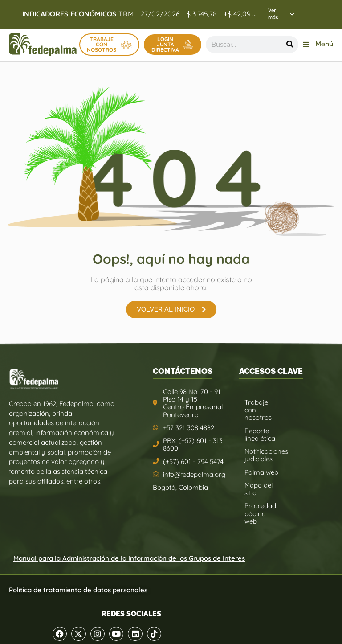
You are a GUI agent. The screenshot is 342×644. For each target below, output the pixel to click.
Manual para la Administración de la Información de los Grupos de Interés (129, 558)
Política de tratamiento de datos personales (78, 590)
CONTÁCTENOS (183, 371)
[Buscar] (290, 45)
